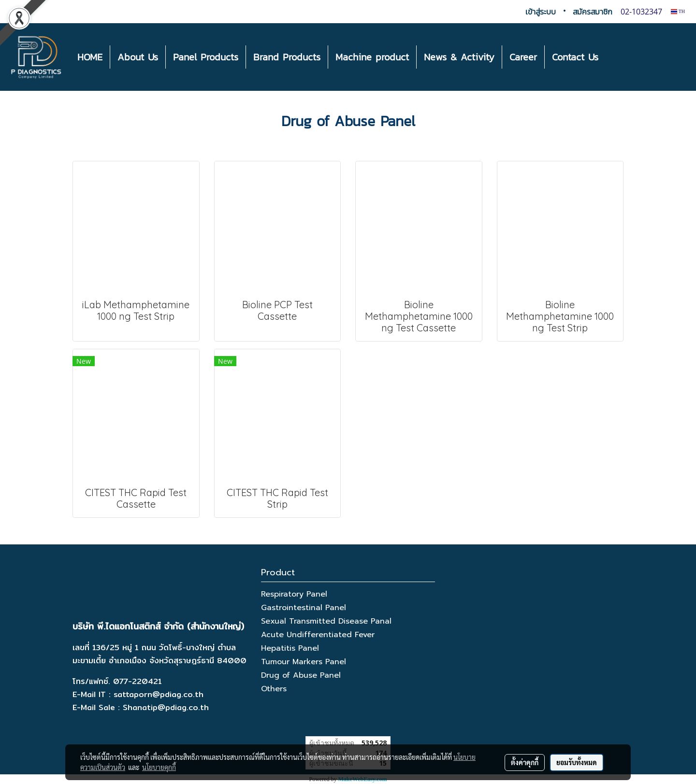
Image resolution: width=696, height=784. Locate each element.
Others (274, 689)
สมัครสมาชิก (593, 12)
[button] (614, 57)
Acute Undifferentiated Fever (318, 635)
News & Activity (459, 57)
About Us (138, 57)
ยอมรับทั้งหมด (577, 762)
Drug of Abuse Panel (301, 675)
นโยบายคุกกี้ (159, 767)
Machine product (372, 57)
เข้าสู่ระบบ (541, 12)
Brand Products (287, 57)
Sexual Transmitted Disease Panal (326, 621)
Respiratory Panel (294, 594)
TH (678, 11)
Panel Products (206, 57)
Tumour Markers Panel (304, 662)
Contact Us (575, 57)
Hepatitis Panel (290, 648)
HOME (90, 57)
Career (523, 57)
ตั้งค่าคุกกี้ (525, 762)
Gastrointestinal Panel (304, 608)
